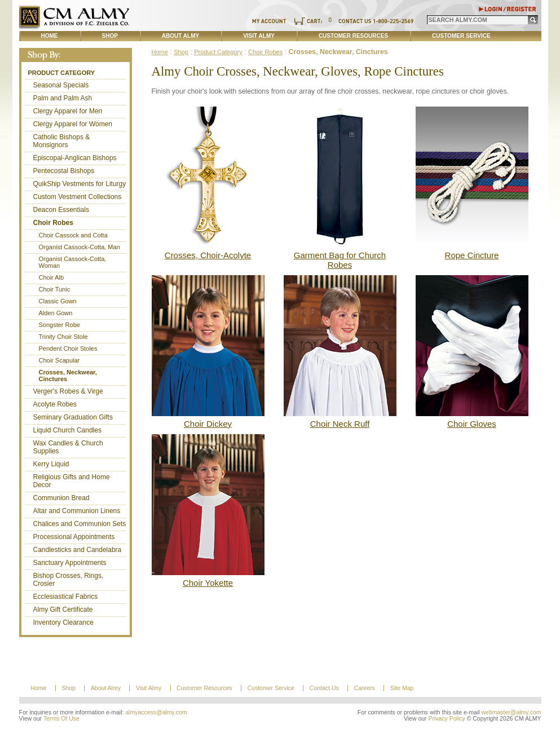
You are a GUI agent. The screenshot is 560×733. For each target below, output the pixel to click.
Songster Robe (59, 325)
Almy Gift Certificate (63, 610)
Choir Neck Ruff (340, 424)
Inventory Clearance (63, 622)
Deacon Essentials (61, 210)
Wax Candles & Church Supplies (68, 447)
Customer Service (461, 36)
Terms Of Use (61, 719)
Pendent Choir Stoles (68, 348)
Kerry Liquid (51, 464)
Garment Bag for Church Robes (340, 260)
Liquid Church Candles (67, 430)
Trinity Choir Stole (63, 337)
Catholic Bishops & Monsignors (62, 141)
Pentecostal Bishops (64, 171)
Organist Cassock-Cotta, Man (80, 247)
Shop (110, 36)
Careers (365, 688)
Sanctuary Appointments (70, 563)
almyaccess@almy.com (156, 712)
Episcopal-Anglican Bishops (75, 158)
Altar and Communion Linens (77, 511)
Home (50, 36)
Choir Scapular (59, 360)
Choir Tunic (55, 289)
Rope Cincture (472, 255)
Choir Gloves (472, 424)
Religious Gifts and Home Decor (72, 481)
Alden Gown (56, 313)
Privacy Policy (446, 719)
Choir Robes (53, 223)
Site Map (402, 688)
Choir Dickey (208, 424)
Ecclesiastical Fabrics (66, 597)
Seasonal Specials (61, 85)
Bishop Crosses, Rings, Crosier (69, 580)
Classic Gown (58, 301)
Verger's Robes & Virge (68, 391)
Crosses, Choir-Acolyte (208, 255)
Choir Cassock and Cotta (73, 235)
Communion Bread (61, 498)
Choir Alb (52, 277)
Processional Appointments (74, 537)
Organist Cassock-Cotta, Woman (73, 262)
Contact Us (324, 688)
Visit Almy (259, 36)
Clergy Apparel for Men (68, 111)
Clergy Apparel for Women (73, 124)
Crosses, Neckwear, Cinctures (68, 376)
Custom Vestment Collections (78, 197)
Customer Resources (353, 36)
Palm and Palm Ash (63, 98)
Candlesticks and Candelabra (78, 550)
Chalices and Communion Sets (80, 524)
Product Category (62, 73)
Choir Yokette (208, 583)
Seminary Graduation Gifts (73, 417)
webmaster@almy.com (512, 712)
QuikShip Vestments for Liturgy (80, 184)
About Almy (180, 36)
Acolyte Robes (55, 404)
